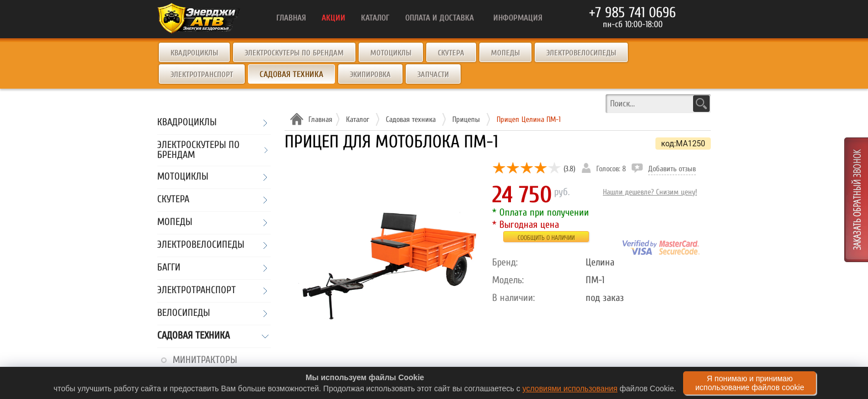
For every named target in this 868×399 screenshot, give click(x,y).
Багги (169, 268)
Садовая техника (193, 336)
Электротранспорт (202, 75)
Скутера (451, 53)
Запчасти (433, 75)
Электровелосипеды (581, 53)
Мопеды (505, 53)
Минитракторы (205, 360)
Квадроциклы (194, 53)
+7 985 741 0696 (632, 13)
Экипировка (370, 75)
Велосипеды (184, 313)
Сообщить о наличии (546, 238)
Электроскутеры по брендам (294, 53)
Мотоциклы (391, 53)
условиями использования (570, 388)
